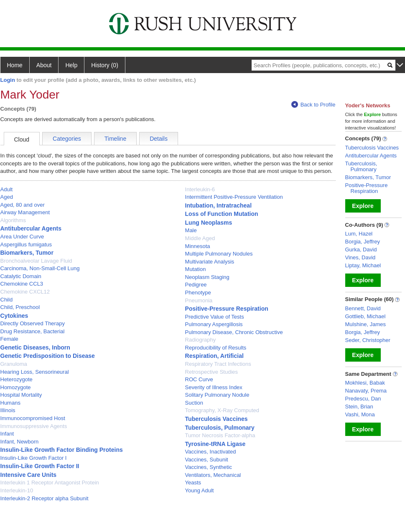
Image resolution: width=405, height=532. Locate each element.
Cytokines (14, 316)
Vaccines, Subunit (207, 460)
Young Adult (200, 490)
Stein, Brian (359, 407)
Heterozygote (17, 379)
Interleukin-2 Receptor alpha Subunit (45, 498)
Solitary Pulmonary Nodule (217, 395)
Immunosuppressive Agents (34, 426)
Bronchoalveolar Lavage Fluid (36, 261)
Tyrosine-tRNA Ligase (215, 444)
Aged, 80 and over (23, 205)
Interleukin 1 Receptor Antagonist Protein (50, 483)
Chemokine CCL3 (22, 284)
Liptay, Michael (363, 265)
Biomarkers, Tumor (27, 253)
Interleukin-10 (17, 490)
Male (191, 230)
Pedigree (196, 285)
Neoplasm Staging (207, 277)
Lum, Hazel (359, 234)
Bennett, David (363, 308)
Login (8, 80)
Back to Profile (313, 105)
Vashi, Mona (360, 414)
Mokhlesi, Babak (365, 383)
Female (9, 339)
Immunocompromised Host (33, 418)
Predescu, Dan (363, 399)
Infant (7, 434)
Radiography (201, 340)
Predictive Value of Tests (215, 317)
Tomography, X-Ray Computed (222, 410)
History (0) (105, 65)
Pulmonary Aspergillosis (214, 324)
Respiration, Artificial (214, 356)
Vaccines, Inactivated (211, 452)
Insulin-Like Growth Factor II (40, 466)
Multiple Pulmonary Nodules (219, 254)
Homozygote (16, 387)
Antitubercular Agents (31, 228)
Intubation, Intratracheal (218, 205)
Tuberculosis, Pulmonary (220, 428)
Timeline (115, 139)
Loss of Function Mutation (222, 214)
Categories (67, 139)
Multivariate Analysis (210, 262)
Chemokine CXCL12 (25, 292)
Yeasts (193, 483)
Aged (7, 197)
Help (71, 65)
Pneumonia (199, 300)
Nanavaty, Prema (366, 391)
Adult (7, 189)
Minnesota (198, 246)
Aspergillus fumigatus (26, 244)
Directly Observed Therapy (33, 323)
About (44, 65)
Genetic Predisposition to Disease (48, 356)
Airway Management (25, 212)
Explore (363, 206)
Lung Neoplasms (209, 223)
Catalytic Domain (21, 276)
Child (7, 300)
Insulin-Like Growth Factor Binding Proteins (62, 450)
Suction (194, 403)
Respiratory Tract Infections (218, 364)
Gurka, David (361, 250)
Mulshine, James (366, 324)
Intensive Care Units (29, 475)
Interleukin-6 (200, 189)
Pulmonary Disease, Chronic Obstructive (234, 332)
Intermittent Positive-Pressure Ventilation (234, 197)
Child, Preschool (20, 307)
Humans (10, 403)
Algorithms (13, 220)
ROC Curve (199, 379)
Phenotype (198, 293)
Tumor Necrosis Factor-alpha (220, 435)
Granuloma (14, 364)
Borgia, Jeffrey (363, 242)
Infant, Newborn (20, 442)
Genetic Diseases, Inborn (35, 347)
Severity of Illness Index (214, 387)
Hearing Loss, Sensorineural (35, 372)
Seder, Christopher (368, 340)
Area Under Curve (22, 237)
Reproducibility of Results (216, 348)
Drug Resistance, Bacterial (33, 331)
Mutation (196, 269)
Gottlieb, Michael (366, 316)
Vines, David (360, 257)
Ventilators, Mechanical (213, 475)
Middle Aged (200, 238)
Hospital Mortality (21, 395)
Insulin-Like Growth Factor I (34, 458)
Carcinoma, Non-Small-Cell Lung (40, 268)
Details (159, 139)
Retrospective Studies (211, 372)
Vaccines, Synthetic (209, 467)
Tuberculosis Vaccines (217, 419)
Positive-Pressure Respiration (227, 309)
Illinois (8, 410)
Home (15, 65)
